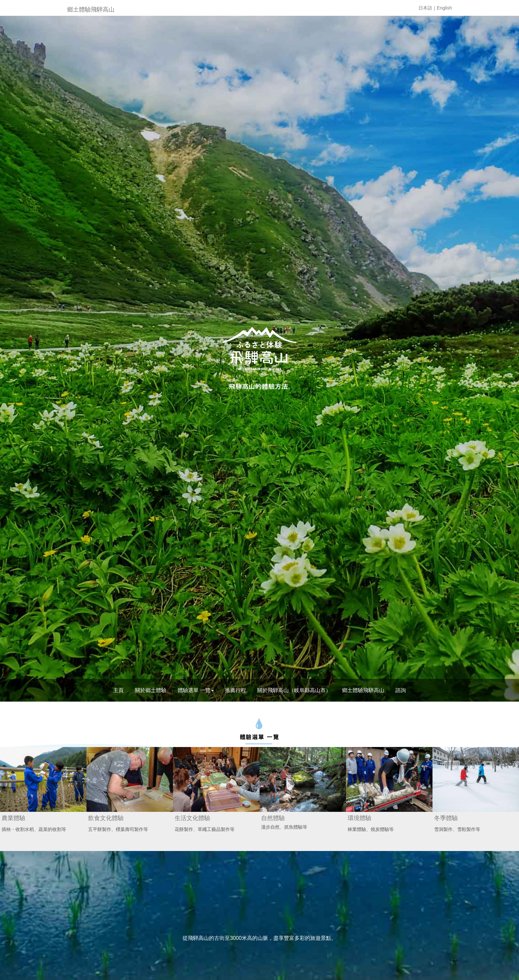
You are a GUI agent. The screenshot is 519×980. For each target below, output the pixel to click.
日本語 (425, 8)
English (444, 8)
